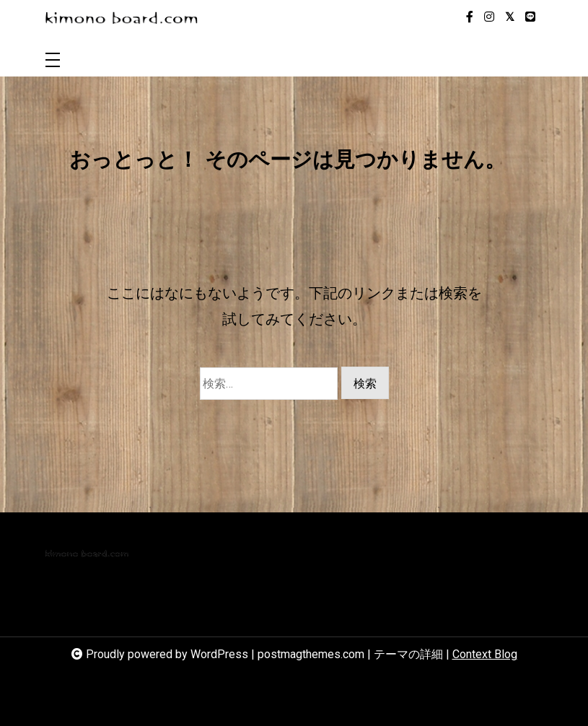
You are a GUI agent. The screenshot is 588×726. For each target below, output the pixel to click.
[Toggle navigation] (53, 61)
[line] (530, 17)
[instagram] (489, 17)
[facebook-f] (470, 17)
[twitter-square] (510, 17)
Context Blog (485, 654)
